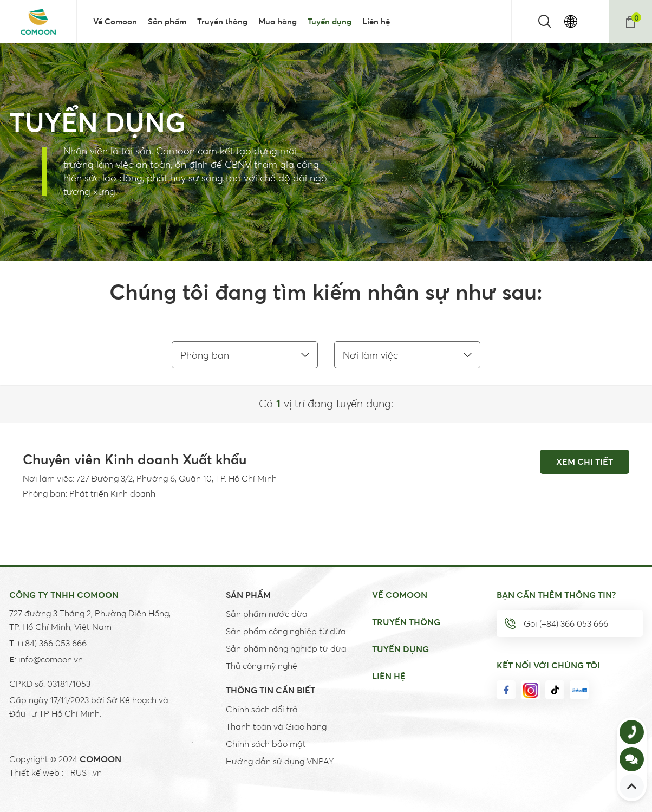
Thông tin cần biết (270, 690)
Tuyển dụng (400, 649)
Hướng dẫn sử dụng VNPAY (280, 761)
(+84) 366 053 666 (52, 643)
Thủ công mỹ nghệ (262, 666)
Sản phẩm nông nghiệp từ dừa (286, 648)
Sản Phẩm (248, 595)
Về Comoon (400, 595)
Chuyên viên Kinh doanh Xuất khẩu (135, 459)
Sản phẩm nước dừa (267, 614)
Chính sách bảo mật (266, 744)
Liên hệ (389, 676)
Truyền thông (406, 622)
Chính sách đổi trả (262, 709)
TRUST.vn (84, 772)
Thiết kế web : (36, 772)
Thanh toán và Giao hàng (276, 726)
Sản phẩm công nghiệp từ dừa (286, 631)
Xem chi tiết (585, 462)
